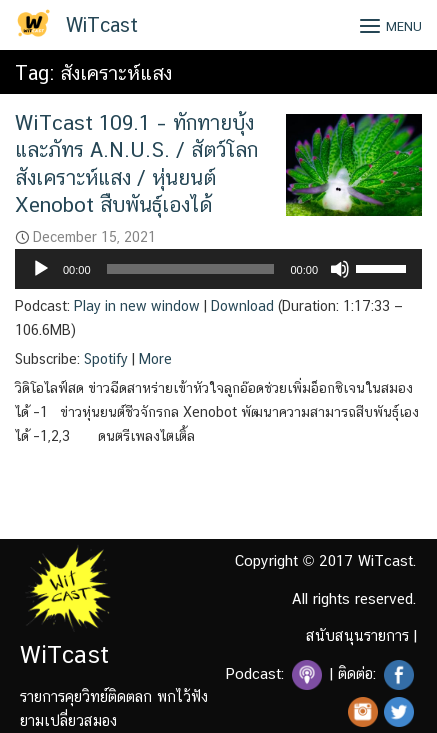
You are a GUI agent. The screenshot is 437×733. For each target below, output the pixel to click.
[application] (218, 269)
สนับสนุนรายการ (357, 635)
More (155, 359)
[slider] (191, 269)
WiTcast (102, 25)
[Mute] (340, 269)
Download (242, 306)
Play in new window (137, 306)
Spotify (106, 359)
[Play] (41, 269)
